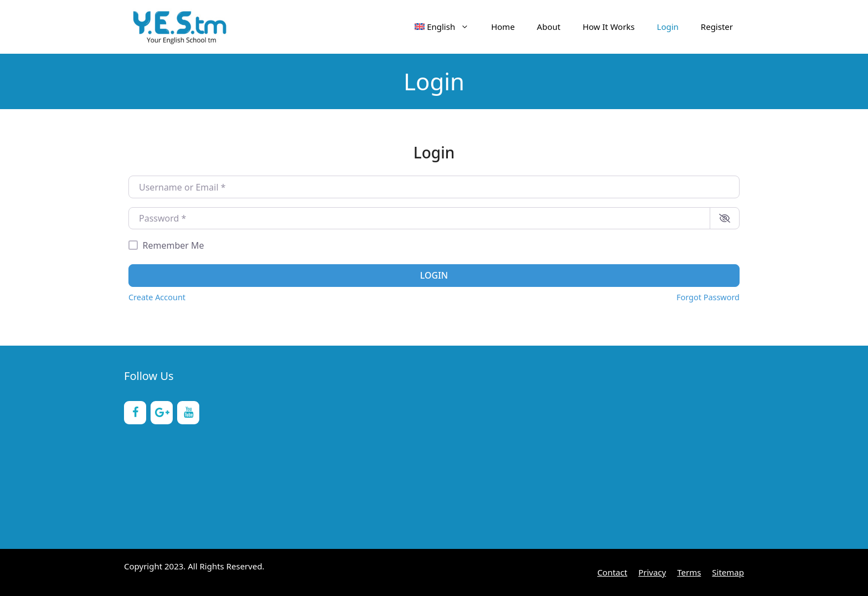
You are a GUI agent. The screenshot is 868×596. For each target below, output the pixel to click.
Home (503, 27)
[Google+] (162, 413)
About (549, 27)
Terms (689, 572)
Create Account (157, 297)
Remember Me (174, 245)
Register (717, 27)
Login (668, 27)
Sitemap (728, 572)
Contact (612, 572)
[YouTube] (188, 413)
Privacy (652, 572)
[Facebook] (135, 413)
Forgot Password (708, 297)
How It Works (608, 27)
